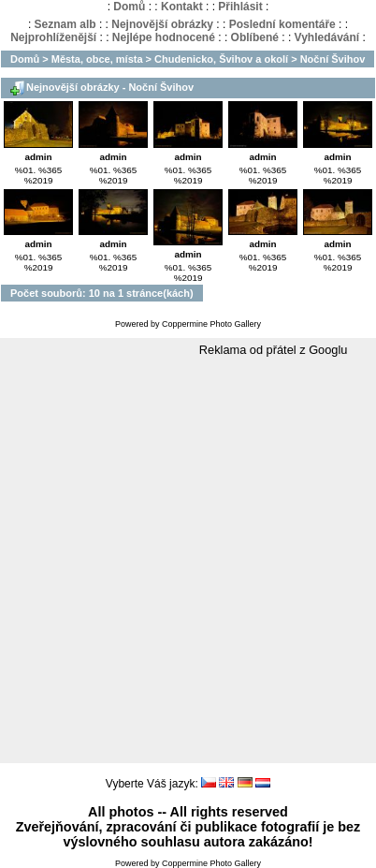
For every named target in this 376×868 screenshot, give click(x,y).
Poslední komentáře (282, 24)
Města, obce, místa (97, 59)
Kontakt (182, 7)
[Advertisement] (188, 561)
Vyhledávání (327, 37)
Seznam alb (65, 24)
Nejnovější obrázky (162, 24)
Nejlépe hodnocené (164, 37)
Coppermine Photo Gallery (211, 324)
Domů (129, 7)
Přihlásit (240, 7)
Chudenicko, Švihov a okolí (221, 59)
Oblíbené (255, 37)
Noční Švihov (333, 59)
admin (38, 157)
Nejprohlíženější (53, 37)
